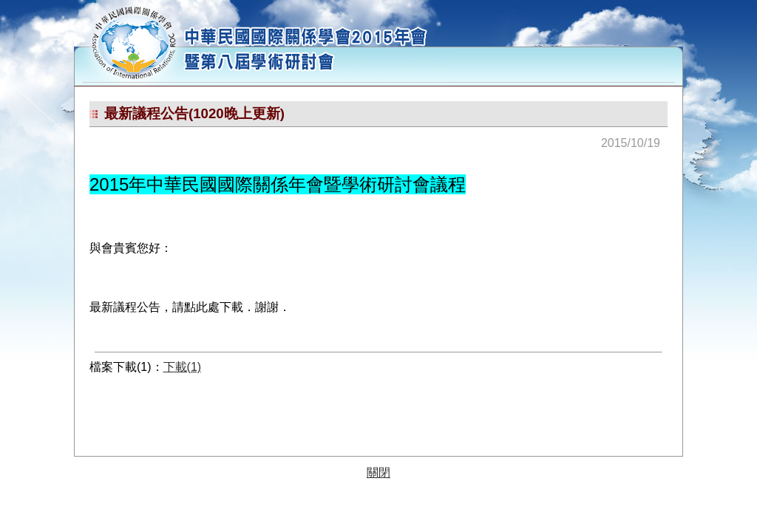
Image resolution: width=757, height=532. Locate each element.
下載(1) (183, 367)
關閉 (378, 473)
